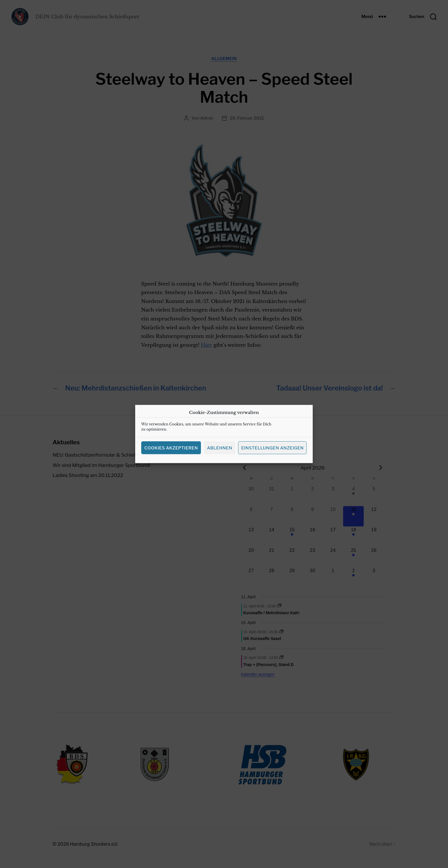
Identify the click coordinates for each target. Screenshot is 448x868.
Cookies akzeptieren (171, 457)
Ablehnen (219, 457)
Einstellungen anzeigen (272, 457)
